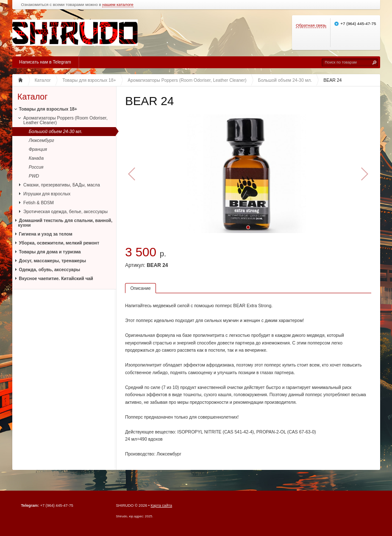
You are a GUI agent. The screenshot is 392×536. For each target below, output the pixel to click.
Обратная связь (311, 25)
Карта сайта (162, 505)
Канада (36, 158)
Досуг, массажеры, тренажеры (53, 261)
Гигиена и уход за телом (46, 234)
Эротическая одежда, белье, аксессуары (65, 211)
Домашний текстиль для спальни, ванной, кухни (65, 223)
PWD (34, 176)
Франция (38, 149)
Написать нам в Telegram (45, 62)
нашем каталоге (118, 5)
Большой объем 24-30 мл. (56, 131)
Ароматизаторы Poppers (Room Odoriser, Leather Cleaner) (65, 120)
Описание (140, 288)
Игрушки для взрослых (47, 194)
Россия (36, 167)
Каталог (32, 97)
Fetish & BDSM (39, 203)
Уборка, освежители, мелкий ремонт (59, 243)
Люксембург (42, 140)
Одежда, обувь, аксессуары (50, 269)
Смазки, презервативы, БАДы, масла (62, 185)
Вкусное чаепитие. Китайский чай (56, 278)
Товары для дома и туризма (50, 252)
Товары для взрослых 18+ (48, 109)
